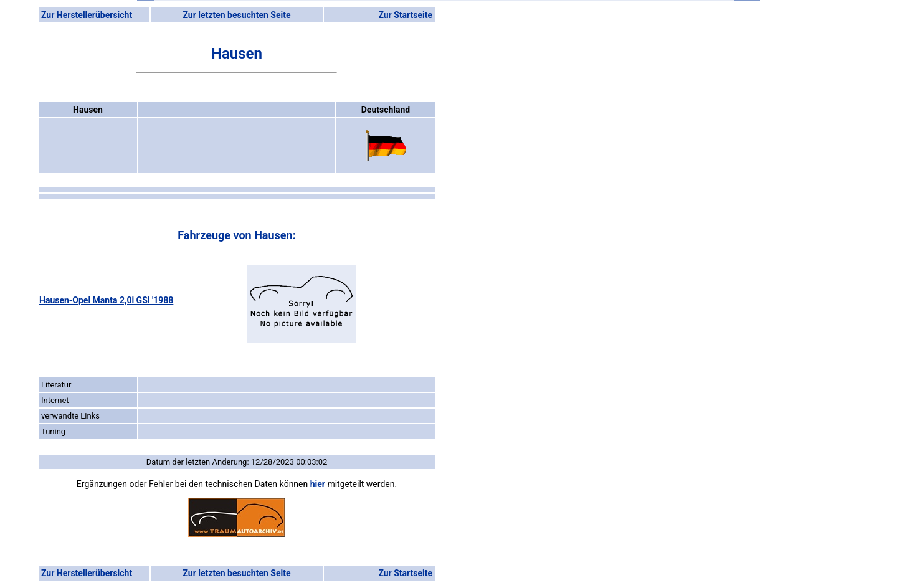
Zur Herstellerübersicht (87, 15)
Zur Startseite (405, 15)
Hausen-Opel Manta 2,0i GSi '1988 (106, 300)
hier (318, 484)
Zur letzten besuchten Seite (237, 15)
